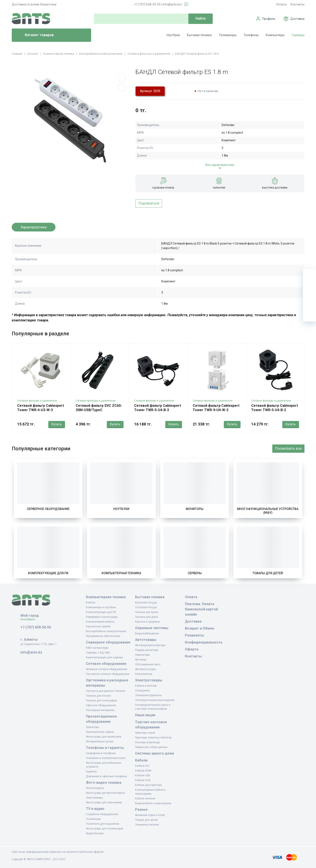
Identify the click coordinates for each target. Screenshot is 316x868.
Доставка (297, 19)
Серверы (298, 35)
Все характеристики (220, 165)
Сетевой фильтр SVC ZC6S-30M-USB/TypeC (99, 408)
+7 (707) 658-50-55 (147, 4)
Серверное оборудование (48, 509)
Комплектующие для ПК (48, 573)
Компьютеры (275, 35)
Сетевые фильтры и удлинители (37, 401)
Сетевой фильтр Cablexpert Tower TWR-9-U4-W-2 (216, 408)
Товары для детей (268, 573)
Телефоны (251, 35)
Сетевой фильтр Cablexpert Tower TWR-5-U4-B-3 (158, 408)
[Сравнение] (309, 302)
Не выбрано (29, 619)
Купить (57, 424)
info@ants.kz (172, 4)
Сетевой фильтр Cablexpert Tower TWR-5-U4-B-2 (275, 408)
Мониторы (195, 509)
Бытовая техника (199, 35)
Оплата (281, 4)
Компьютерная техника (121, 573)
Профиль (269, 19)
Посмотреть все (288, 448)
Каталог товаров (34, 35)
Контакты (298, 4)
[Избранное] (309, 289)
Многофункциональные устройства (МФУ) (268, 511)
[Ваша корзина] (309, 276)
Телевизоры (228, 35)
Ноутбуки (173, 35)
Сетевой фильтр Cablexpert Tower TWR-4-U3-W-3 (41, 408)
